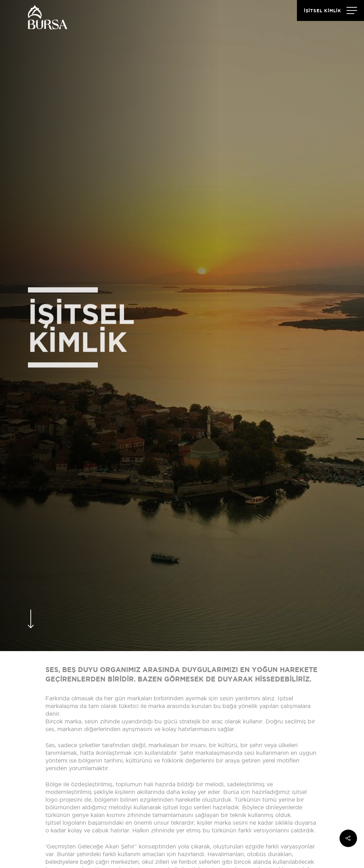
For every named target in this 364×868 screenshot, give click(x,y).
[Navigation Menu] (330, 10)
